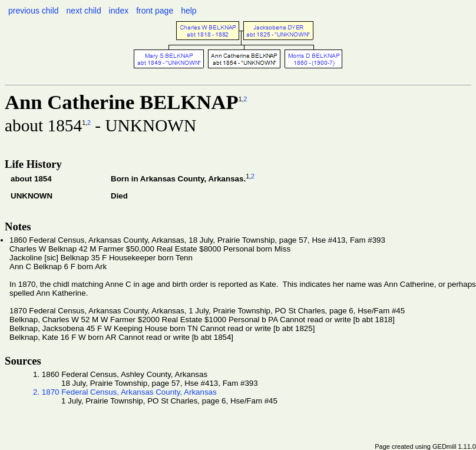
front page (155, 11)
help (189, 11)
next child (84, 11)
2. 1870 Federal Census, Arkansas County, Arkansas (125, 392)
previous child (34, 11)
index (119, 11)
